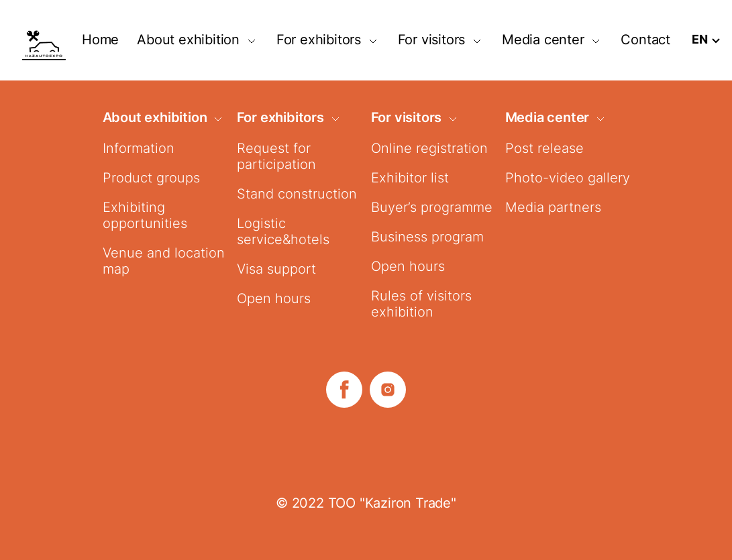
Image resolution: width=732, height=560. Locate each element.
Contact (645, 40)
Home (100, 40)
